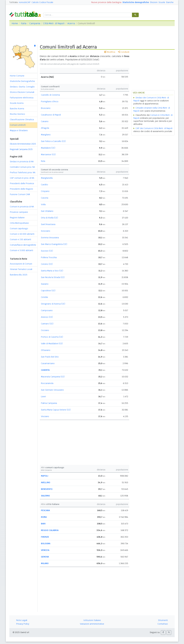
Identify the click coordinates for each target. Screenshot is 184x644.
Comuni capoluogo (19, 228)
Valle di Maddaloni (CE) (52, 344)
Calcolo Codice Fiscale (42, 2)
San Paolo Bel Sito (50, 357)
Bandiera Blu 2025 (19, 275)
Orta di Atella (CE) (49, 218)
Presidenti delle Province (22, 183)
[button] (163, 633)
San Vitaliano (47, 211)
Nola (43, 161)
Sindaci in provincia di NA (22, 162)
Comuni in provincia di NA (22, 207)
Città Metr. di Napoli (54, 23)
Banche (170, 2)
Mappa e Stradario (19, 130)
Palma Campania (49, 403)
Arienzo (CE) (47, 317)
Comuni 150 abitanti (20, 239)
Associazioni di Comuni (21, 264)
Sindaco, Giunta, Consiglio (22, 87)
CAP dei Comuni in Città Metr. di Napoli (154, 128)
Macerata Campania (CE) (53, 377)
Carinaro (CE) (47, 324)
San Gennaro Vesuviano (52, 390)
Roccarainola (47, 383)
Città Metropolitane (19, 223)
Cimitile (44, 297)
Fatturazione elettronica (22, 98)
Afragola (45, 128)
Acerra (71, 23)
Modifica (110, 52)
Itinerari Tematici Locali (21, 269)
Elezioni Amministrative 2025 (23, 144)
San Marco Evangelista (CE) (54, 244)
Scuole (162, 2)
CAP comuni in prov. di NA (22, 178)
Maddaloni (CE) (48, 148)
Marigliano (46, 135)
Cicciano (45, 330)
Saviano (45, 284)
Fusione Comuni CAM (20, 194)
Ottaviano (46, 350)
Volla (43, 204)
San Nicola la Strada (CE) (53, 277)
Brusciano (46, 108)
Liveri (43, 397)
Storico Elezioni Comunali (22, 92)
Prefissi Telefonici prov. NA (23, 172)
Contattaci (163, 624)
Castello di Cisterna (50, 95)
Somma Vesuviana (50, 238)
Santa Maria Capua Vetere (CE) (56, 410)
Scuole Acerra (17, 103)
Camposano (47, 310)
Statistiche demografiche (136, 2)
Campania (35, 23)
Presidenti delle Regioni (21, 189)
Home (15, 23)
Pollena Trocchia (49, 257)
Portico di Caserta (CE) (52, 337)
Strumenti (163, 620)
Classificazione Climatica (22, 119)
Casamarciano (48, 363)
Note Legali (22, 620)
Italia (24, 23)
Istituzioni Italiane (92, 620)
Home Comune (17, 76)
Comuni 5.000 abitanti (21, 250)
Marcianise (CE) (48, 154)
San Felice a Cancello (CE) (53, 141)
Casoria (45, 198)
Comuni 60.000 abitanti (22, 234)
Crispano (45, 191)
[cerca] (87, 15)
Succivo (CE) (47, 251)
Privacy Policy (23, 624)
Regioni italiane (17, 218)
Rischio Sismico (17, 114)
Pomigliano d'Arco (50, 102)
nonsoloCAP (25, 2)
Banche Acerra (17, 109)
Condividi (124, 52)
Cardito (44, 185)
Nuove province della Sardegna (106, 2)
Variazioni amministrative (92, 624)
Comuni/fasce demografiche (23, 245)
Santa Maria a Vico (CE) (52, 271)
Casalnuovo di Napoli (51, 115)
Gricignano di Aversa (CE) (53, 304)
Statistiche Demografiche (22, 81)
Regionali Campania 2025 (21, 149)
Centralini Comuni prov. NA (22, 167)
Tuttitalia (14, 2)
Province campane (19, 212)
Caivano (45, 121)
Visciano (45, 416)
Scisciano (46, 231)
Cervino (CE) (47, 264)
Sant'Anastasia (48, 224)
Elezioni (154, 2)
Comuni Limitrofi (18, 125)
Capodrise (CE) (48, 291)
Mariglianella (47, 178)
